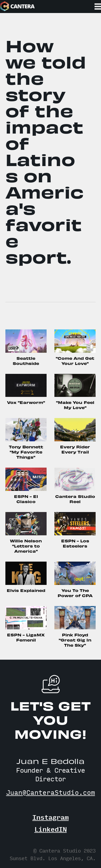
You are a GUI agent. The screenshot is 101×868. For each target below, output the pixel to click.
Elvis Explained (26, 590)
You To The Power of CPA (75, 593)
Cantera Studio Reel (75, 499)
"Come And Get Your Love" (75, 361)
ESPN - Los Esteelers (75, 543)
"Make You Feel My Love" (75, 405)
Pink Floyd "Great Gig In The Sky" (75, 640)
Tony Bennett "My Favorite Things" (26, 452)
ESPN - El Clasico (26, 499)
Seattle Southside (26, 361)
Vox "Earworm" (26, 402)
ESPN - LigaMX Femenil (26, 637)
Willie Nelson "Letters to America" (26, 546)
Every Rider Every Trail (75, 449)
